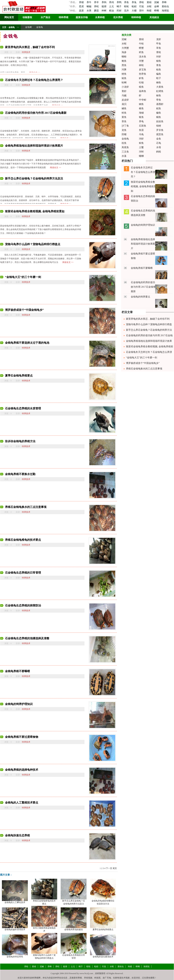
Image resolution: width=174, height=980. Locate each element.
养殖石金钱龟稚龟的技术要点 (23, 540)
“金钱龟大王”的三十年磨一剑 (23, 277)
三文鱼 (125, 152)
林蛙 (141, 65)
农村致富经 (100, 973)
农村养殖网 (35, 978)
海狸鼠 (165, 11)
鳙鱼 (159, 113)
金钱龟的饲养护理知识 (19, 704)
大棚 (134, 11)
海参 (124, 52)
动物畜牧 (27, 17)
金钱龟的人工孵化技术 (15, 902)
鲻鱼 (159, 117)
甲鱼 (159, 44)
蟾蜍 (124, 57)
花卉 (127, 11)
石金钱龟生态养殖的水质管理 (23, 408)
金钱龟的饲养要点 (140, 297)
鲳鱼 (124, 78)
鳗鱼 (159, 61)
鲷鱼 (141, 104)
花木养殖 (118, 17)
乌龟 (141, 134)
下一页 (109, 868)
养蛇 (97, 6)
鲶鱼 (159, 70)
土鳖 (141, 147)
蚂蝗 (159, 152)
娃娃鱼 (160, 121)
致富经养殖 (77, 978)
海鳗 (141, 113)
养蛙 (142, 2)
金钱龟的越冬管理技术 (15, 930)
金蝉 (157, 6)
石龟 (159, 143)
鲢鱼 (141, 87)
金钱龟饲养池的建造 (74, 930)
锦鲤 (159, 126)
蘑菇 (97, 11)
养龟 (141, 121)
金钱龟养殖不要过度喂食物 (22, 737)
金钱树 (29, 27)
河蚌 (141, 152)
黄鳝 (149, 2)
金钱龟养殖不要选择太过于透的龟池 (27, 343)
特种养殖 (64, 17)
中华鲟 (143, 100)
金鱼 (159, 139)
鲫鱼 (159, 83)
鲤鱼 (124, 74)
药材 (119, 11)
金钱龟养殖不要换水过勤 (20, 474)
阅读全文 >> (56, 168)
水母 (159, 147)
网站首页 (9, 17)
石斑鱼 (143, 126)
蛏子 (159, 78)
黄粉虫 (165, 6)
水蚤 (124, 156)
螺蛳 (141, 156)
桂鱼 (124, 143)
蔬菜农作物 (82, 17)
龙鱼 (124, 130)
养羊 (97, 2)
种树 (104, 11)
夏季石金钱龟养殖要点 (19, 376)
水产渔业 (45, 17)
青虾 (124, 91)
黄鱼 (124, 117)
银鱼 (141, 117)
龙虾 (159, 39)
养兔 (134, 2)
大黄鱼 (160, 87)
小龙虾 (125, 87)
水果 (89, 11)
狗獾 (149, 11)
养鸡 (112, 2)
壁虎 (81, 6)
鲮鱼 (159, 96)
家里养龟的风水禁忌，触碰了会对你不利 (30, 47)
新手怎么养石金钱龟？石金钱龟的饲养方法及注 (34, 178)
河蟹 (141, 61)
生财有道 (117, 978)
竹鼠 (142, 6)
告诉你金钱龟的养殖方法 (20, 441)
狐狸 (104, 6)
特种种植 (136, 17)
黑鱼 (124, 65)
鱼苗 (141, 130)
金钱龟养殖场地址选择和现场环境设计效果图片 (34, 146)
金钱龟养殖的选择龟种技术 (22, 770)
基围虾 (160, 104)
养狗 (104, 2)
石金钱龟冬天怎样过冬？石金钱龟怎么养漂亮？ (34, 80)
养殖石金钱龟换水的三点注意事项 (26, 507)
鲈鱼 (141, 78)
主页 (4, 27)
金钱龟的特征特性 (15, 957)
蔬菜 (81, 11)
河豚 (124, 70)
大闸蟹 (125, 48)
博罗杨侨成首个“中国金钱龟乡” (24, 310)
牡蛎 (141, 83)
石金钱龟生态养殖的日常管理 (23, 573)
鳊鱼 (159, 74)
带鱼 (159, 100)
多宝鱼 (143, 70)
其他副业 (154, 17)
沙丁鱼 (125, 126)
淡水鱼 (143, 57)
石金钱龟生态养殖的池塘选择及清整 (27, 638)
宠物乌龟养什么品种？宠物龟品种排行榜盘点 (33, 244)
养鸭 (119, 2)
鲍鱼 (124, 61)
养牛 (89, 2)
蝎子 (119, 6)
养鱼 (127, 2)
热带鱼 (143, 74)
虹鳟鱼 (160, 91)
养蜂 (164, 2)
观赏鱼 (160, 134)
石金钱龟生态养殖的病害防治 (23, 605)
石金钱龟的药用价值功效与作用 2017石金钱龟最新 (36, 113)
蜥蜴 (89, 6)
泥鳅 (157, 2)
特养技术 (26, 52)
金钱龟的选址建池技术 (103, 957)
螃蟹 (141, 48)
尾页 (115, 868)
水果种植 (100, 17)
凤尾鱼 (125, 147)
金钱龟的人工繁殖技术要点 (22, 803)
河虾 (141, 139)
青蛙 (159, 52)
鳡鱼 (124, 108)
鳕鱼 (124, 113)
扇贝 (124, 104)
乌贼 (124, 96)
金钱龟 (12, 27)
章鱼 (124, 121)
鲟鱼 (141, 143)
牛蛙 (141, 44)
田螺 (124, 134)
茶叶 (142, 11)
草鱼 (159, 48)
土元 (112, 6)
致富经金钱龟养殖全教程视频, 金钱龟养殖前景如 (35, 211)
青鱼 (159, 65)
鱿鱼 (159, 108)
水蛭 (149, 6)
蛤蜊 (124, 83)
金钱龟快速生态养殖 (17, 835)
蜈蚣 (127, 6)
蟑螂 (157, 11)
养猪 (81, 2)
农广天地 (107, 978)
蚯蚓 (134, 6)
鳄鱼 (141, 52)
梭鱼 (141, 108)
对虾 (159, 57)
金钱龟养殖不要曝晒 (17, 671)
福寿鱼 (143, 91)
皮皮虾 (125, 100)
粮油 (112, 11)
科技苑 (97, 978)
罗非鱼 (160, 130)
